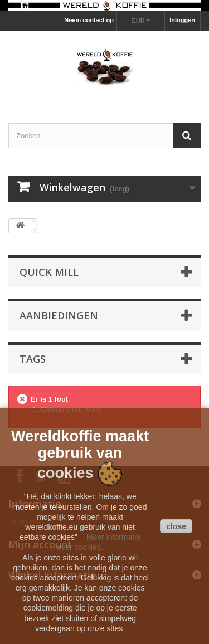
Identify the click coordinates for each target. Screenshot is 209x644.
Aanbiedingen (59, 315)
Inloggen (182, 20)
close (176, 526)
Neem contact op (89, 20)
